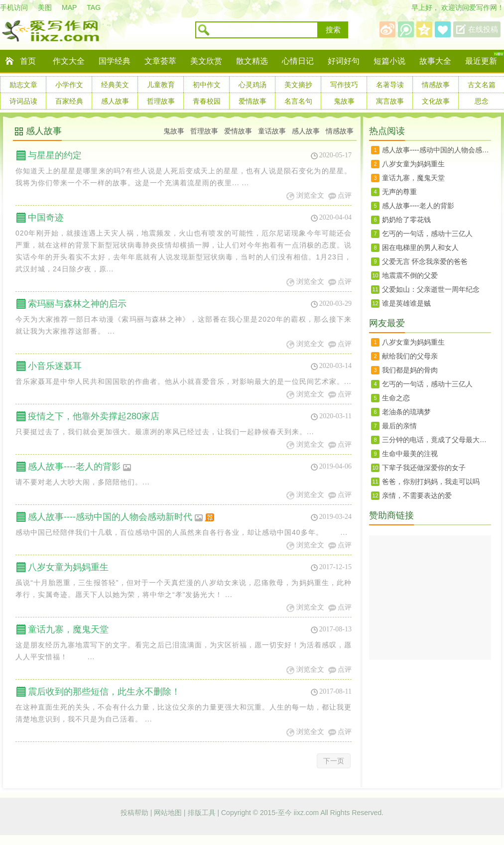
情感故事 (436, 85)
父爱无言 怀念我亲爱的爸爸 (425, 261)
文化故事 (436, 101)
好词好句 (344, 61)
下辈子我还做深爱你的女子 (424, 468)
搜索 (333, 30)
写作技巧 (344, 85)
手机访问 (14, 7)
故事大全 (435, 61)
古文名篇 (482, 85)
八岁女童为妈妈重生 (68, 567)
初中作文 (207, 85)
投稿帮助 (135, 813)
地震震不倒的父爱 (410, 275)
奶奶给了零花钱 (406, 220)
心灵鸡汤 (252, 85)
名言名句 (298, 101)
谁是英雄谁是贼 (406, 303)
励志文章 (23, 85)
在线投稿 (483, 29)
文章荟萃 (160, 61)
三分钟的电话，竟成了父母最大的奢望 (437, 440)
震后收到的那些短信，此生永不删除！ (104, 692)
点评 (345, 195)
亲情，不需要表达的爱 (417, 495)
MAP (69, 7)
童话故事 (272, 131)
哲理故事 (161, 101)
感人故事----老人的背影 (80, 467)
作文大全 (69, 61)
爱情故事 (252, 101)
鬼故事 (344, 101)
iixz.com (307, 813)
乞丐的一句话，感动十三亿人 (427, 234)
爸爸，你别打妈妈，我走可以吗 (431, 482)
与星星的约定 (55, 155)
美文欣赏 (206, 61)
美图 (45, 7)
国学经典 (115, 61)
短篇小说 (389, 61)
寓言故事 (390, 101)
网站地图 (169, 813)
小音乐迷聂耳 (55, 366)
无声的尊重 (399, 192)
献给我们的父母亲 (410, 356)
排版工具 (203, 813)
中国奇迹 (46, 218)
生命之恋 (396, 398)
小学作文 (69, 85)
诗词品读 (23, 101)
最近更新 (481, 61)
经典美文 (115, 85)
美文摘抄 (298, 85)
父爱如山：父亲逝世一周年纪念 (431, 289)
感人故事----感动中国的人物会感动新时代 (122, 517)
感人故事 (115, 101)
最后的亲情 (399, 426)
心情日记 (298, 61)
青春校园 (207, 101)
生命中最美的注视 (410, 454)
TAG (94, 7)
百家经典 (69, 101)
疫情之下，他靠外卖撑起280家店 (94, 416)
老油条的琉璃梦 (406, 412)
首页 (28, 61)
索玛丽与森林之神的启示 (77, 304)
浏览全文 (310, 195)
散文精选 (252, 61)
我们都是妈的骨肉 (410, 370)
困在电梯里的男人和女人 (420, 247)
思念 (482, 101)
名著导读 (390, 85)
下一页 (334, 761)
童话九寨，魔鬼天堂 (68, 629)
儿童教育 (161, 85)
